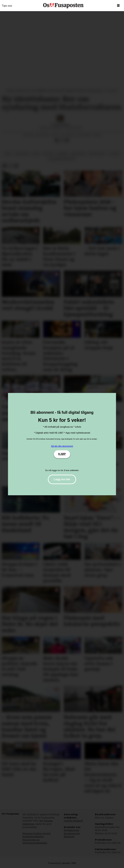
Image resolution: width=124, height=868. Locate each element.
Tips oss (7, 6)
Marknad (69, 837)
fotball (115, 154)
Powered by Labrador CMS (62, 863)
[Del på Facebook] (57, 140)
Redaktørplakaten (33, 837)
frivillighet (78, 154)
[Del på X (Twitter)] (62, 140)
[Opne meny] (118, 6)
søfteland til (97, 154)
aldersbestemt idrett (62, 159)
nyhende (62, 154)
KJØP (62, 454)
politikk (48, 154)
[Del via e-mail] (67, 140)
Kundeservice (72, 833)
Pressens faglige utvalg (37, 833)
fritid (8, 154)
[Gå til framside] (63, 6)
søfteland (22, 154)
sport (36, 154)
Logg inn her (62, 479)
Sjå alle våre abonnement (62, 446)
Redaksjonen (72, 830)
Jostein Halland (73, 821)
